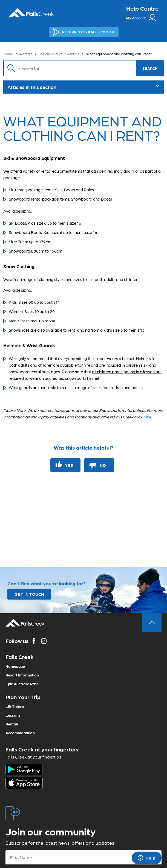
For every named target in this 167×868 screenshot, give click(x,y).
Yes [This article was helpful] (69, 465)
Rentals (26, 54)
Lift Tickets (15, 706)
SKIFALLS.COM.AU (84, 32)
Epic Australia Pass (22, 684)
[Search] (78, 68)
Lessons (13, 715)
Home (8, 54)
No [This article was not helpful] (103, 465)
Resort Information (22, 675)
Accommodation (20, 733)
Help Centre (142, 8)
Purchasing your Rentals (59, 54)
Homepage (15, 666)
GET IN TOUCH (29, 594)
